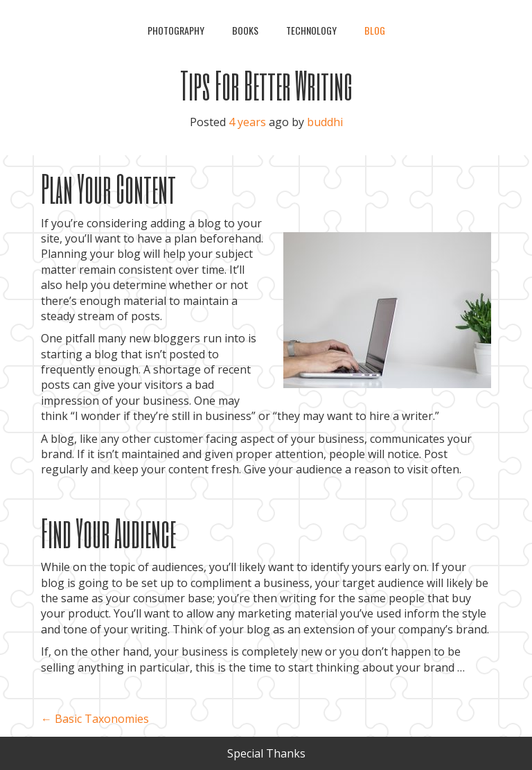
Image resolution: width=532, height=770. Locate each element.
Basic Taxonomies (95, 719)
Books (245, 30)
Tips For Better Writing (266, 85)
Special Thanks (266, 753)
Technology (311, 30)
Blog (375, 30)
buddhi (325, 122)
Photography (176, 30)
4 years (247, 122)
